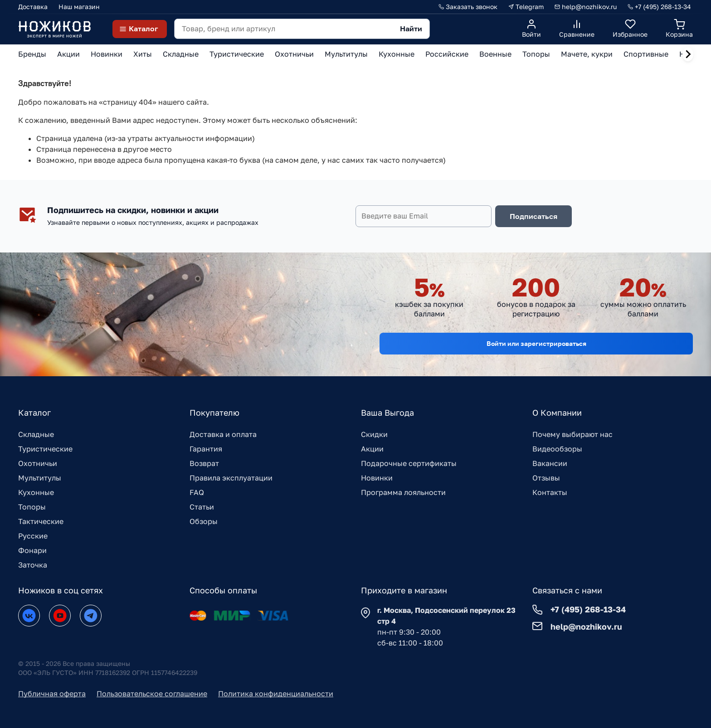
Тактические (41, 521)
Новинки (377, 478)
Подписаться (533, 216)
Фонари (32, 550)
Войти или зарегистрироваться (536, 343)
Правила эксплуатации (231, 478)
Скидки (374, 434)
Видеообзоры (557, 449)
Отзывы (546, 478)
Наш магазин (79, 7)
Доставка (33, 7)
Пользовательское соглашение (152, 694)
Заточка (33, 565)
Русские (33, 536)
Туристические (45, 449)
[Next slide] (688, 54)
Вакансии (550, 463)
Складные (36, 434)
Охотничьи (38, 463)
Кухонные (36, 492)
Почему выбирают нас (572, 434)
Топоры (32, 507)
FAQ (197, 492)
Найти (411, 29)
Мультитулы (40, 478)
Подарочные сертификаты (409, 463)
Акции (372, 449)
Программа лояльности (403, 492)
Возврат (204, 463)
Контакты (550, 492)
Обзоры (204, 521)
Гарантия (206, 449)
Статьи (202, 507)
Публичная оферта (52, 694)
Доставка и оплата (223, 434)
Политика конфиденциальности (276, 694)
